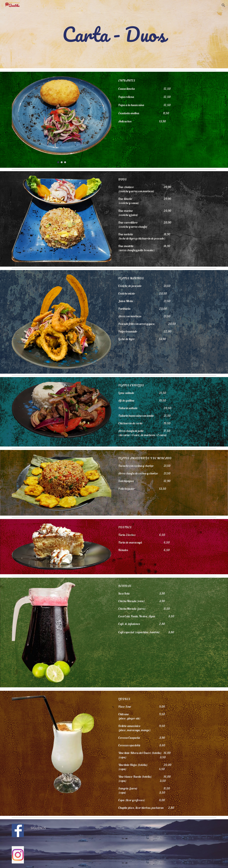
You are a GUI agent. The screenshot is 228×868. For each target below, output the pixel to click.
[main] (114, 34)
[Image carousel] (62, 120)
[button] (223, 5)
